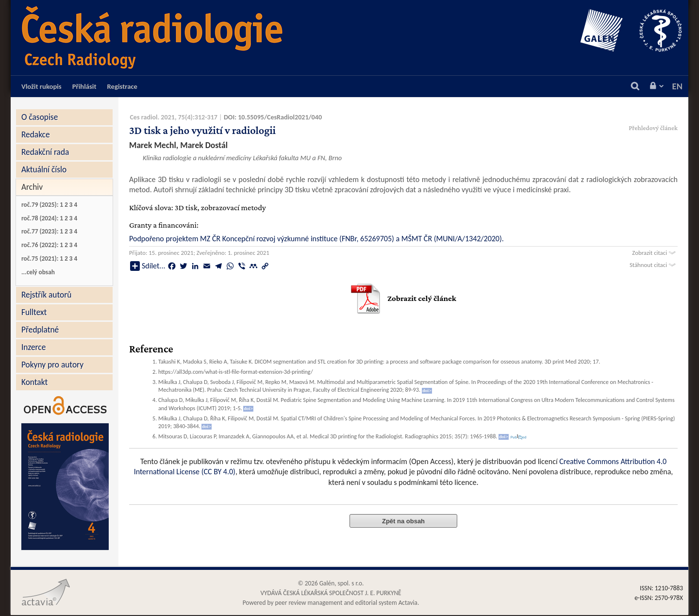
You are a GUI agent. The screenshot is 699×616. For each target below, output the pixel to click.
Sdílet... (148, 266)
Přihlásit (84, 86)
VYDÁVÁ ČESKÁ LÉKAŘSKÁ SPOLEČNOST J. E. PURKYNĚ (331, 593)
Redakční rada (45, 152)
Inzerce (33, 347)
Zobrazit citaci (655, 253)
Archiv (32, 187)
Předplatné (40, 330)
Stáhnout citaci (654, 265)
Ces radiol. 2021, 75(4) (161, 117)
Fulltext (34, 312)
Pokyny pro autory (52, 365)
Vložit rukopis (42, 86)
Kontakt (34, 382)
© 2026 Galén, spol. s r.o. (331, 583)
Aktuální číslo (44, 169)
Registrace (122, 86)
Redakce (36, 134)
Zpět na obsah (403, 521)
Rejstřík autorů (46, 295)
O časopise (40, 117)
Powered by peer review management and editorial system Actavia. (331, 603)
